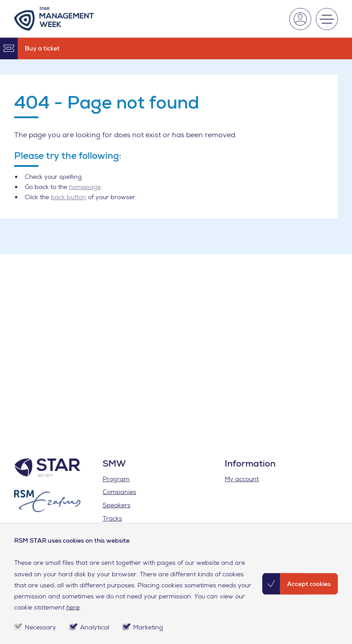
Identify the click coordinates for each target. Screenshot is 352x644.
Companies (119, 492)
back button (69, 197)
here (73, 607)
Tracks (112, 518)
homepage (85, 187)
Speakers (117, 505)
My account (242, 479)
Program (116, 479)
